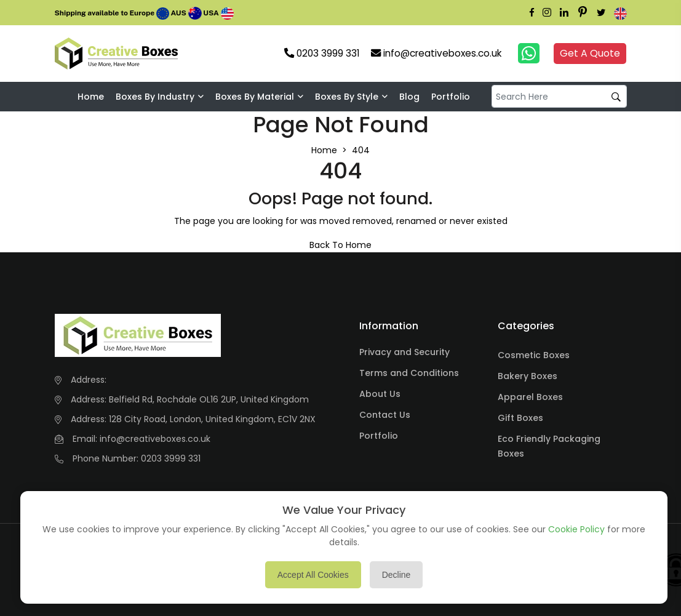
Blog (409, 97)
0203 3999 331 (171, 458)
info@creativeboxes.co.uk (155, 439)
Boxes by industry (155, 97)
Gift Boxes (520, 418)
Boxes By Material (255, 97)
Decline (396, 575)
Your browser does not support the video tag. (204, 54)
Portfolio (451, 97)
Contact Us (385, 415)
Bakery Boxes (528, 376)
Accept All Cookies (313, 575)
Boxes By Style (347, 97)
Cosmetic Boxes (534, 355)
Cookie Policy (576, 529)
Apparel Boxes (530, 397)
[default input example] (559, 96)
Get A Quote (590, 53)
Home (91, 97)
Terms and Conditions (409, 373)
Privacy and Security (404, 352)
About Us (380, 394)
